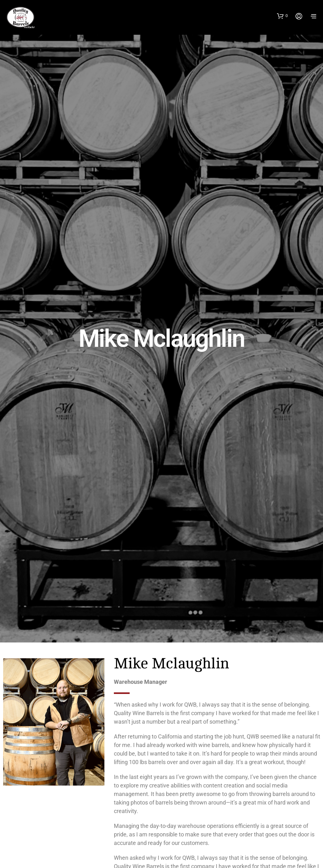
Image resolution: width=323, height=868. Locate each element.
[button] (282, 16)
